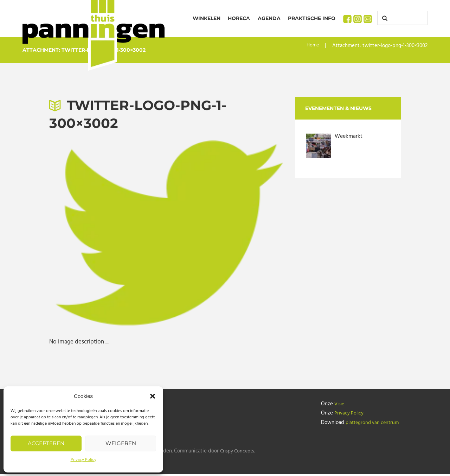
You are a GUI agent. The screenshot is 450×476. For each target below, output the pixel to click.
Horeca (239, 18)
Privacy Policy (83, 460)
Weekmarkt (349, 136)
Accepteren (46, 443)
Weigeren (121, 443)
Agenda (269, 18)
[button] (153, 396)
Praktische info (312, 18)
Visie (340, 404)
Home (312, 46)
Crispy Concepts (241, 453)
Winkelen (207, 18)
